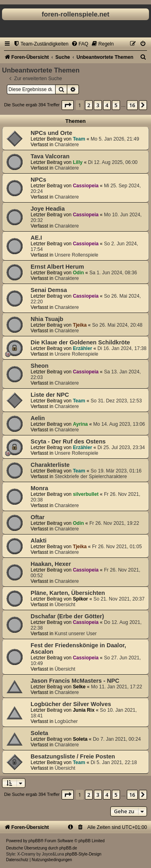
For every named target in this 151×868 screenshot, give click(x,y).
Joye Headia (48, 209)
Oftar (38, 517)
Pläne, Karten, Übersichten (68, 593)
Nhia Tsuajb (47, 319)
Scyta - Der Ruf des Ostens (68, 441)
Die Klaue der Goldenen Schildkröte (80, 342)
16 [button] (132, 105)
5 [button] (116, 105)
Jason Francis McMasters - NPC (75, 681)
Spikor (81, 599)
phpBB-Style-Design (83, 854)
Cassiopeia (86, 186)
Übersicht (65, 605)
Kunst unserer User (76, 634)
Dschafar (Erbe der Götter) (67, 616)
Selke (79, 687)
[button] (68, 105)
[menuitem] (41, 44)
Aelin (38, 418)
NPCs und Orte (51, 133)
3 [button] (98, 105)
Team (79, 139)
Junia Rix (84, 710)
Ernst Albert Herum (57, 267)
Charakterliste (50, 465)
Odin (79, 273)
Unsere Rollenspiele (77, 255)
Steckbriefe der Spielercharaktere (91, 476)
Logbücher (66, 721)
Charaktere (67, 145)
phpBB (35, 841)
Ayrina (80, 424)
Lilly (78, 162)
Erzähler (83, 348)
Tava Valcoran (50, 156)
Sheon (39, 366)
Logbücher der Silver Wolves (71, 704)
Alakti (39, 541)
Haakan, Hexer (51, 564)
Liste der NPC (50, 395)
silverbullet (86, 494)
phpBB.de (68, 848)
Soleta (39, 733)
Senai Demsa (49, 290)
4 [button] (107, 105)
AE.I (36, 238)
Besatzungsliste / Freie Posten (73, 756)
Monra (39, 488)
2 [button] (89, 105)
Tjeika (80, 325)
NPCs (38, 180)
